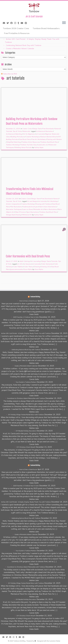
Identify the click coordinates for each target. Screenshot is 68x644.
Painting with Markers (54, 139)
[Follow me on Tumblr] (19, 23)
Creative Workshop (28, 204)
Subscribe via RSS (10, 74)
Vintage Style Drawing (14, 215)
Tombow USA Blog (35, 297)
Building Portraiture (18, 137)
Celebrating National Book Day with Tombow (24, 45)
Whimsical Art (27, 215)
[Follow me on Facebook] (12, 23)
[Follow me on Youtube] (23, 23)
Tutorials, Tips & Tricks (14, 131)
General (57, 129)
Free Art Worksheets (39, 139)
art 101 (20, 264)
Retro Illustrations (51, 209)
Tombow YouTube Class (29, 145)
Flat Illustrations (16, 207)
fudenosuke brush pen (30, 207)
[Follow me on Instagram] (16, 23)
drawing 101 (46, 267)
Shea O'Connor (20, 212)
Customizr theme (55, 641)
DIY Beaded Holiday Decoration (26, 431)
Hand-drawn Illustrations (48, 207)
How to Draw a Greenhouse (28, 301)
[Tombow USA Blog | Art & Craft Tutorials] (34, 8)
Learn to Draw (28, 209)
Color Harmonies (47, 264)
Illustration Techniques (14, 209)
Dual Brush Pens (25, 139)
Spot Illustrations (33, 212)
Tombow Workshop (13, 145)
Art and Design (32, 201)
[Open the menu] (64, 23)
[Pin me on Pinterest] (27, 23)
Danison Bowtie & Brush (49, 137)
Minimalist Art (38, 209)
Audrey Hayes (39, 147)
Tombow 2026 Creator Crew (16, 28)
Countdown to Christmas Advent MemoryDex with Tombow (26, 398)
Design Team (37, 129)
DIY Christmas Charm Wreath (26, 447)
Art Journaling (36, 261)
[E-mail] (5, 23)
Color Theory (29, 267)
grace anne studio (17, 269)
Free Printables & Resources (17, 33)
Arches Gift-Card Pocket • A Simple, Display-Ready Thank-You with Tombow (26, 333)
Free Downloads (48, 129)
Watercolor (27, 131)
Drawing (37, 267)
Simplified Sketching (14, 142)
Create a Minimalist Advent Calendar (20, 48)
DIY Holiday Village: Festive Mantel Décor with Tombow (26, 415)
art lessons (27, 264)
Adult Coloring (25, 261)
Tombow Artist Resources (31, 142)
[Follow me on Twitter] (8, 23)
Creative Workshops (33, 137)
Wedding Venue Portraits (23, 147)
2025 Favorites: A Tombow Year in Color (26, 317)
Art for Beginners (29, 134)
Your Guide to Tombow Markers (26, 382)
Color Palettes (18, 267)
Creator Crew (27, 129)
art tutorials (40, 134)
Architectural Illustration (44, 131)
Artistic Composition (13, 204)
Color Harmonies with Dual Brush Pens (28, 256)
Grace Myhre (28, 269)
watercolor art (43, 145)
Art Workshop (53, 201)
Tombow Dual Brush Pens (49, 142)
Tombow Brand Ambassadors (46, 28)
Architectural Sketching (14, 134)
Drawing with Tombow (43, 204)
